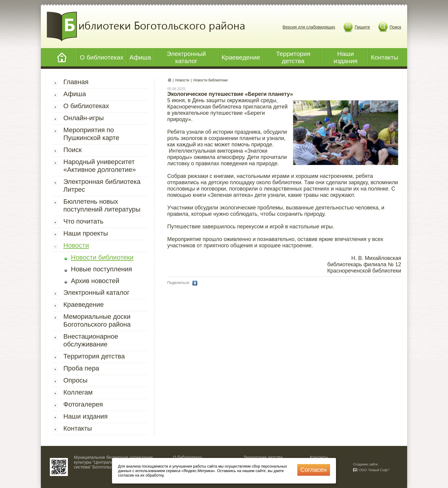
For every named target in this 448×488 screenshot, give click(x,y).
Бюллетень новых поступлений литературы (102, 205)
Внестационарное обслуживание (91, 340)
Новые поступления (101, 269)
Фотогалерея (83, 404)
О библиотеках (102, 57)
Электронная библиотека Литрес (102, 186)
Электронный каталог (186, 57)
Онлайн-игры (83, 118)
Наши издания (346, 57)
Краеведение (241, 57)
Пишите (362, 27)
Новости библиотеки (102, 257)
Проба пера (81, 368)
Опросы (75, 380)
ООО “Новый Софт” (374, 470)
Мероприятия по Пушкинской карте (91, 134)
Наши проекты (86, 233)
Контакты (384, 57)
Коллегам (78, 392)
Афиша (140, 57)
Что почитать (83, 221)
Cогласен (314, 470)
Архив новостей (95, 281)
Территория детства (293, 57)
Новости (76, 245)
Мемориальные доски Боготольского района (97, 320)
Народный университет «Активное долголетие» (100, 166)
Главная (76, 82)
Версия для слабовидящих (309, 27)
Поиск (395, 27)
